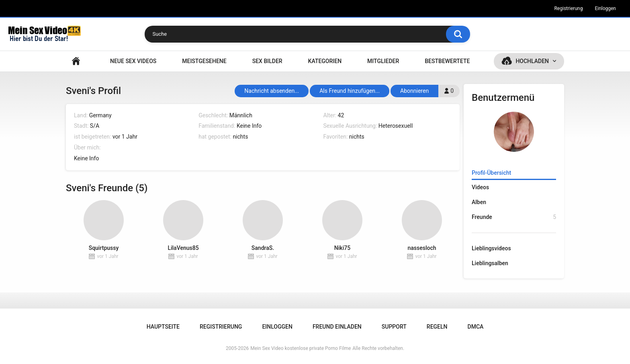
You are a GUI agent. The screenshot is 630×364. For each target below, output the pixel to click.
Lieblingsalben (490, 263)
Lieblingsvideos (491, 248)
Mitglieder (383, 61)
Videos (480, 187)
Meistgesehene (204, 61)
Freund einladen (337, 327)
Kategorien (325, 61)
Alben (479, 202)
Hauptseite (76, 61)
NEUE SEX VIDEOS (133, 61)
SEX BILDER (267, 61)
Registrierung (568, 8)
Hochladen (532, 61)
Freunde (514, 217)
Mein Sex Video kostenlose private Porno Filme (301, 348)
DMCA (476, 327)
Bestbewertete (447, 61)
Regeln (437, 327)
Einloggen (605, 8)
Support (394, 327)
